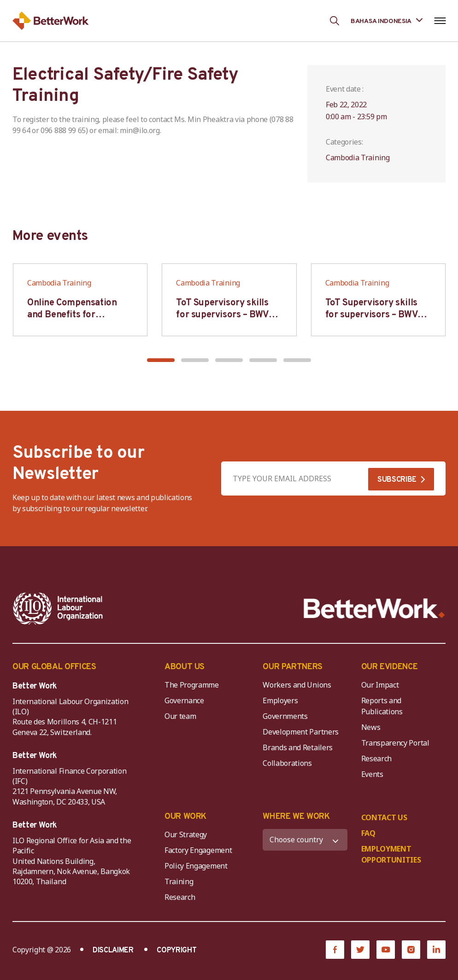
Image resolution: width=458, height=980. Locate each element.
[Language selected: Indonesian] (387, 20)
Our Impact (380, 685)
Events (372, 774)
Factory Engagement (198, 850)
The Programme (192, 685)
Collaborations (287, 763)
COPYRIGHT (176, 951)
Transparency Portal (395, 743)
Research (376, 758)
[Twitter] (360, 950)
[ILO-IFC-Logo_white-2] (58, 608)
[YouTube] (386, 950)
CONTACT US (384, 817)
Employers (280, 700)
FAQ (368, 833)
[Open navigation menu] (440, 21)
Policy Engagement (198, 866)
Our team (180, 716)
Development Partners (301, 732)
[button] (161, 360)
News (371, 727)
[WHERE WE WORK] (305, 840)
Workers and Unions (297, 685)
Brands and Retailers (298, 747)
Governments (285, 716)
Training (179, 881)
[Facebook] (335, 950)
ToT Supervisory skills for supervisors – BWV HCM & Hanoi (222, 315)
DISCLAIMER (113, 951)
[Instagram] (411, 950)
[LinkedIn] (436, 950)
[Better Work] (374, 609)
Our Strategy (186, 834)
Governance (184, 700)
